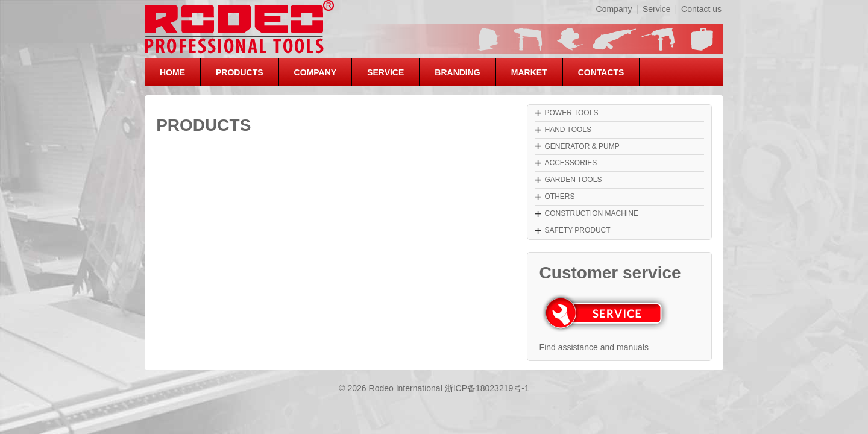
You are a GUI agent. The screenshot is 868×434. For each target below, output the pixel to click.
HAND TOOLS (568, 130)
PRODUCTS (240, 72)
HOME (172, 72)
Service (657, 9)
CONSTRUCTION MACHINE (591, 213)
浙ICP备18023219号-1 (487, 388)
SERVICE (385, 72)
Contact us (701, 9)
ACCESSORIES (571, 163)
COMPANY (316, 72)
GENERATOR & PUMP (582, 146)
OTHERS (559, 197)
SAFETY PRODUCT (577, 230)
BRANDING (457, 72)
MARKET (529, 72)
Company (614, 9)
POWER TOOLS (571, 113)
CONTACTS (601, 72)
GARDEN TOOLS (573, 180)
